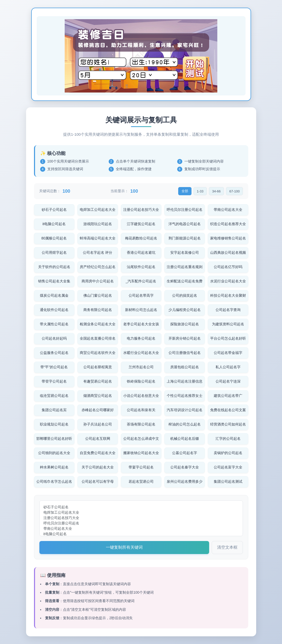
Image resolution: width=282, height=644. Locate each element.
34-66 (216, 191)
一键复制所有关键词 (124, 547)
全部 (185, 191)
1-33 (200, 191)
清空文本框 (227, 547)
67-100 (234, 191)
